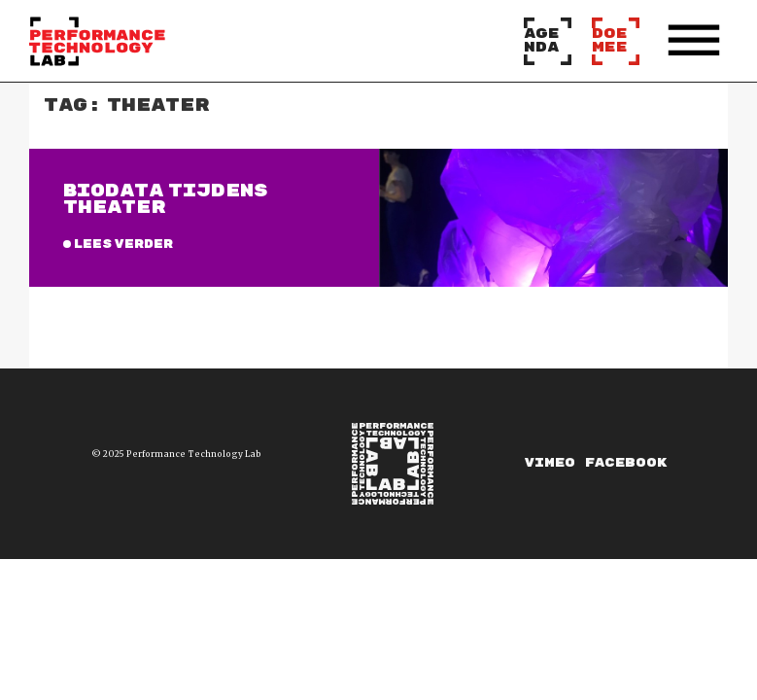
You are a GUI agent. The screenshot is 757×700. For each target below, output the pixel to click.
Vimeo (550, 463)
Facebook (626, 463)
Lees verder (123, 245)
